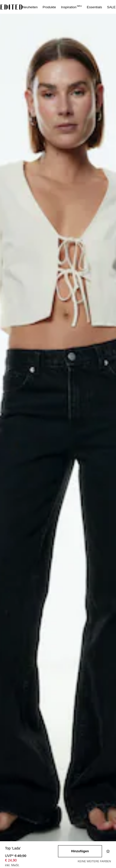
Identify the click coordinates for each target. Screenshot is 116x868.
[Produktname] (31, 849)
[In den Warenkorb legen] (80, 851)
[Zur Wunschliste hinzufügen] (108, 851)
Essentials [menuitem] (94, 7)
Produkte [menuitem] (49, 7)
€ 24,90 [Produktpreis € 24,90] (11, 860)
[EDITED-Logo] (11, 7)
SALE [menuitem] (111, 7)
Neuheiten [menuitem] (30, 7)
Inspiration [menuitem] (71, 7)
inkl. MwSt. (12, 865)
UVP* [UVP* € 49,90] (16, 856)
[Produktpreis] (31, 861)
